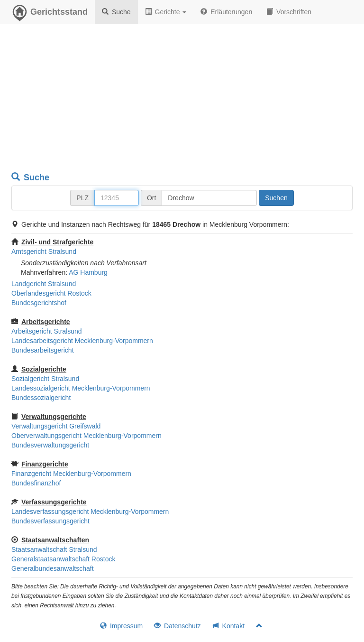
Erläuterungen (226, 12)
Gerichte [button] (166, 12)
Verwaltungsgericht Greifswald (56, 426)
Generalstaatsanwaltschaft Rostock (63, 559)
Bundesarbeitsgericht (43, 350)
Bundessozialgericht (41, 398)
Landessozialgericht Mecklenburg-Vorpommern (81, 388)
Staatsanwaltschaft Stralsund (54, 549)
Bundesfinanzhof (36, 483)
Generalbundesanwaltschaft (53, 568)
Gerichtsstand (50, 14)
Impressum (121, 626)
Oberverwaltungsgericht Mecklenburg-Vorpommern (86, 436)
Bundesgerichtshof (39, 303)
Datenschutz (177, 626)
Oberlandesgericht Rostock (51, 293)
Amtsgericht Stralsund (44, 251)
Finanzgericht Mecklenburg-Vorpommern (71, 474)
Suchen (276, 198)
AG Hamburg (88, 272)
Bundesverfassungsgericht (50, 521)
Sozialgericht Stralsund (45, 379)
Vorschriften (289, 12)
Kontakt (228, 626)
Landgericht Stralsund (44, 284)
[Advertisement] (182, 100)
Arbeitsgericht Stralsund (47, 331)
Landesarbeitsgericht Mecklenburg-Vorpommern (82, 341)
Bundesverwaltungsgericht (50, 445)
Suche (116, 12)
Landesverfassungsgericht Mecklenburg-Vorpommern (90, 512)
